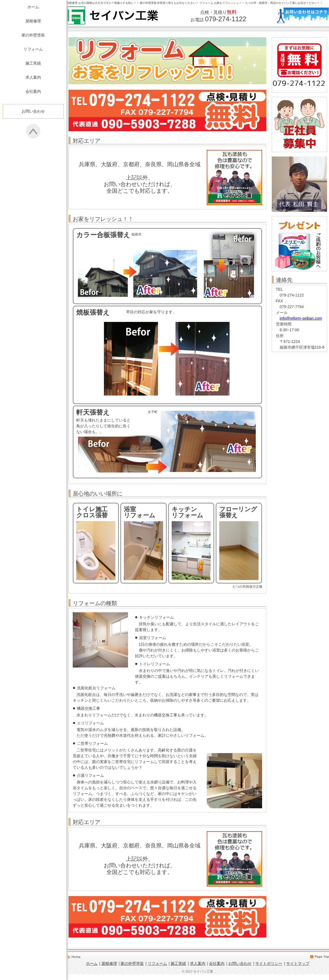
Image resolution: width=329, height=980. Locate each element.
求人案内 (33, 77)
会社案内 (33, 91)
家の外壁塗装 (33, 35)
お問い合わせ (33, 111)
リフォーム (33, 49)
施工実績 (33, 63)
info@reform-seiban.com (301, 318)
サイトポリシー (269, 963)
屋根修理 (33, 21)
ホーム (33, 7)
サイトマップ (298, 963)
